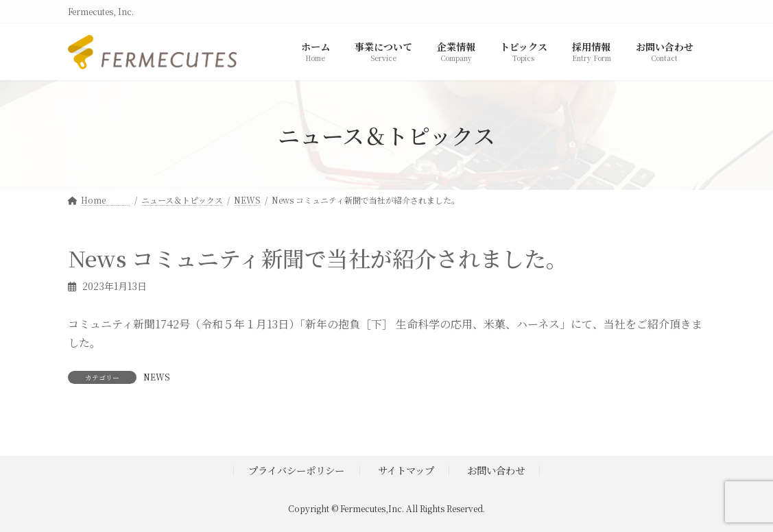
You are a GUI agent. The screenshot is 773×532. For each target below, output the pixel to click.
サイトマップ (406, 470)
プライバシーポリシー (296, 470)
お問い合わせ (496, 470)
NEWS (157, 377)
